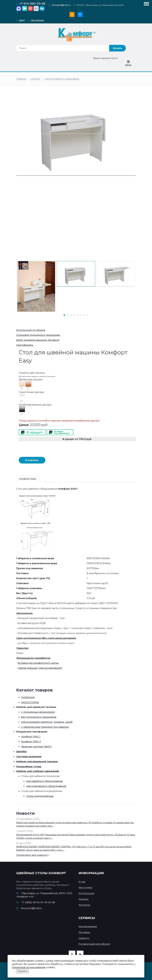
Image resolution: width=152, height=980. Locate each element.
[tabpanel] (76, 274)
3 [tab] (71, 315)
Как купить (85, 887)
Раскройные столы (29, 767)
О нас (82, 882)
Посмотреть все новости (32, 855)
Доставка (84, 932)
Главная (21, 79)
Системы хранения (29, 757)
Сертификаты (25, 345)
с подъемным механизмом (38, 712)
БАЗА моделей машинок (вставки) (38, 340)
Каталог (36, 79)
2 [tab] (68, 315)
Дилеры (83, 899)
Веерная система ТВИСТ (37, 747)
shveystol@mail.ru (61, 5)
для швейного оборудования (44, 781)
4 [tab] (74, 315)
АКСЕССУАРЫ (30, 702)
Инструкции (36, 20)
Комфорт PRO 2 (31, 742)
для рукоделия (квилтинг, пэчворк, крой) (47, 722)
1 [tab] (64, 315)
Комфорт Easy (28, 479)
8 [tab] (88, 315)
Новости (84, 938)
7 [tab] (84, 315)
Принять (22, 971)
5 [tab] (78, 315)
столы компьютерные (40, 796)
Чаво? (21, 20)
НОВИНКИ (28, 697)
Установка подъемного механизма (38, 335)
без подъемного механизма (62, 79)
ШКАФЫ (21, 752)
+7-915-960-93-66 (32, 4)
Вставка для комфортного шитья (38, 663)
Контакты (84, 905)
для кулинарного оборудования (46, 786)
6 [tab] (81, 315)
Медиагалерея (88, 927)
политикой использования (29, 967)
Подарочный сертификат (94, 944)
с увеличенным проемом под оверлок (45, 727)
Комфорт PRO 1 (31, 737)
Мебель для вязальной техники (37, 762)
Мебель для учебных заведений (38, 771)
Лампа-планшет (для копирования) (40, 668)
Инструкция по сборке (31, 330)
